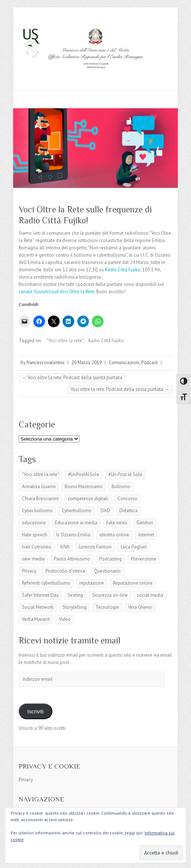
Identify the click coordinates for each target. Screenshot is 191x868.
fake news (117, 523)
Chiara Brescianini (40, 499)
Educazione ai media (76, 523)
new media (33, 559)
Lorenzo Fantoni (95, 547)
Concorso (128, 499)
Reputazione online (133, 583)
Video (65, 619)
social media (150, 595)
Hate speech (35, 535)
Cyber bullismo (37, 511)
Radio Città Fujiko (123, 270)
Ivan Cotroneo (37, 547)
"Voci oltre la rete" (65, 341)
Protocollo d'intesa (65, 571)
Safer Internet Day (40, 595)
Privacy (29, 571)
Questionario (107, 571)
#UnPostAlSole (84, 474)
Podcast (149, 363)
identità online (114, 535)
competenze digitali (88, 499)
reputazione (92, 583)
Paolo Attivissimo (72, 559)
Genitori (145, 523)
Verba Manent (36, 619)
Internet (146, 535)
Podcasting (111, 559)
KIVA (65, 547)
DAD (105, 511)
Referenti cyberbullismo (46, 583)
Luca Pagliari (134, 547)
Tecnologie (107, 607)
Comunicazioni (124, 363)
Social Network (38, 607)
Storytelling (74, 607)
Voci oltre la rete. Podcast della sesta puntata (120, 389)
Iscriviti (35, 712)
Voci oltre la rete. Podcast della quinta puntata (72, 378)
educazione (34, 523)
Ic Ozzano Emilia (73, 535)
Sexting (75, 595)
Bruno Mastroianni (84, 486)
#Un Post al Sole (125, 474)
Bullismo (121, 486)
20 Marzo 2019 (87, 363)
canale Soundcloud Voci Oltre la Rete (57, 292)
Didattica (128, 511)
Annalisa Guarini (39, 486)
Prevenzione (144, 559)
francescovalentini (46, 363)
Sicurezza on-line (110, 595)
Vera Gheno (140, 607)
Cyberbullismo (77, 511)
